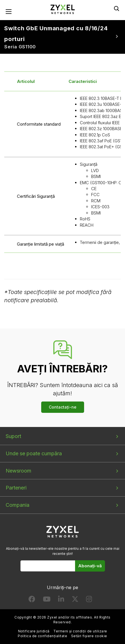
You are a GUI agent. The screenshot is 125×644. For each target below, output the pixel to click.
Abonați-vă (90, 566)
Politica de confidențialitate (42, 636)
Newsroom (18, 471)
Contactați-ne (63, 407)
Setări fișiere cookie (89, 636)
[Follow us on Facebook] (32, 600)
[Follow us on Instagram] (89, 600)
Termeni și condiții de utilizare (80, 631)
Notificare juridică (34, 631)
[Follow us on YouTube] (47, 600)
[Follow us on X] (75, 600)
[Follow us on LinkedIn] (61, 600)
